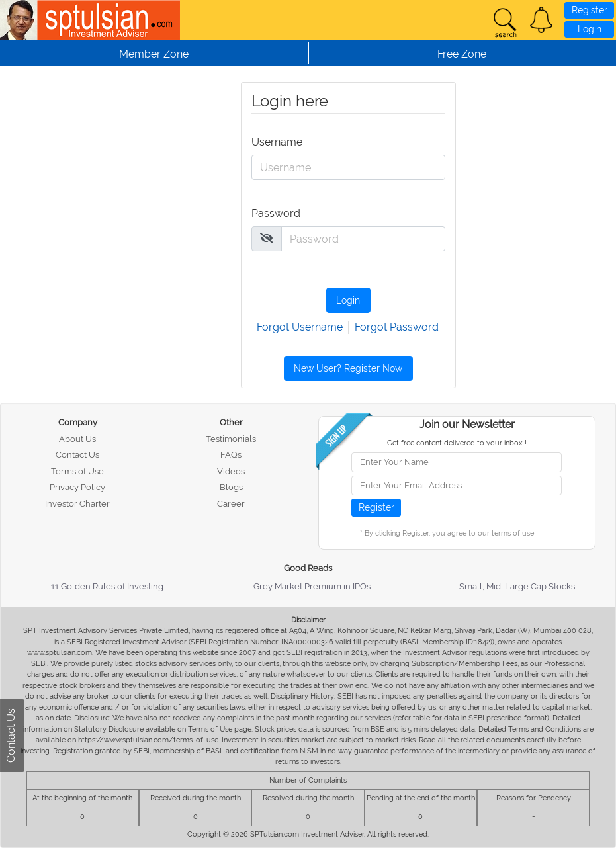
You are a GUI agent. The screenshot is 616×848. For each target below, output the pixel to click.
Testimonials (231, 439)
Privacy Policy (77, 487)
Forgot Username (300, 327)
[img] (267, 238)
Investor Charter (77, 504)
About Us (77, 439)
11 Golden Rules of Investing (107, 586)
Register (590, 10)
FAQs (231, 455)
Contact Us (77, 455)
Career (231, 504)
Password (274, 213)
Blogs (231, 487)
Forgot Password (397, 327)
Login (590, 29)
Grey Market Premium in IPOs (312, 586)
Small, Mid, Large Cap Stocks (517, 586)
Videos (231, 471)
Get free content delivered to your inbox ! (457, 443)
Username (274, 142)
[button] (541, 20)
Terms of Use (77, 471)
